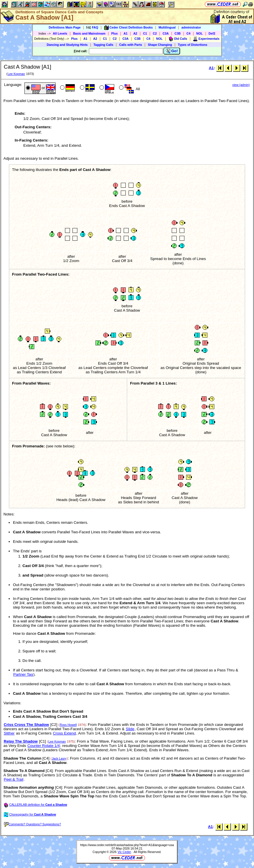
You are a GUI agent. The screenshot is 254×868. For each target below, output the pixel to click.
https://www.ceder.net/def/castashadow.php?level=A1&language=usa (127, 845)
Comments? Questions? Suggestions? (33, 824)
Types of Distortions (192, 45)
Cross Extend (64, 733)
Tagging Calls (103, 45)
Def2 (212, 33)
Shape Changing (160, 45)
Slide (130, 729)
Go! (172, 51)
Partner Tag (23, 674)
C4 (188, 33)
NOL (199, 33)
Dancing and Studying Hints (67, 45)
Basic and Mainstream (89, 33)
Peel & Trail (14, 779)
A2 (135, 33)
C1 (145, 33)
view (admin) (241, 85)
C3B (178, 33)
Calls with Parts (130, 45)
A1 (126, 33)
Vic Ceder (124, 852)
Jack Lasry (59, 758)
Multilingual (167, 27)
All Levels (60, 33)
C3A (166, 33)
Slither (9, 733)
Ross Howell (68, 725)
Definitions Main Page (65, 27)
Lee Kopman (16, 74)
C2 (155, 33)
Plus (115, 33)
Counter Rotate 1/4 (44, 746)
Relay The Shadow (21, 741)
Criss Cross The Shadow (26, 725)
